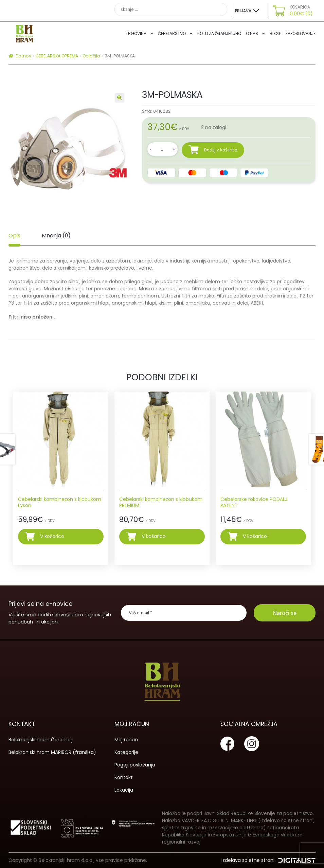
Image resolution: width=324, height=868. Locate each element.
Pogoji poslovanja (135, 765)
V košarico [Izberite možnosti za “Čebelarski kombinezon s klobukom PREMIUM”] (154, 536)
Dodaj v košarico (221, 150)
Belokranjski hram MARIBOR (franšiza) (52, 752)
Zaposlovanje (300, 33)
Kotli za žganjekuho (219, 33)
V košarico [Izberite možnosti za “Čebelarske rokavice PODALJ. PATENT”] (255, 536)
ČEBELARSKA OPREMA (57, 56)
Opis (14, 236)
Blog (275, 33)
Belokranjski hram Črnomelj (41, 740)
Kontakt (124, 777)
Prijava (243, 11)
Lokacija (124, 790)
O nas (252, 33)
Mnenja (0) (56, 236)
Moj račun (126, 740)
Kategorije (126, 752)
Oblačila (91, 56)
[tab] (14, 236)
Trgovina (136, 33)
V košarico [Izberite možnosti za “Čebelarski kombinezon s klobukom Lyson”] (52, 536)
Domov (23, 56)
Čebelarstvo (172, 33)
